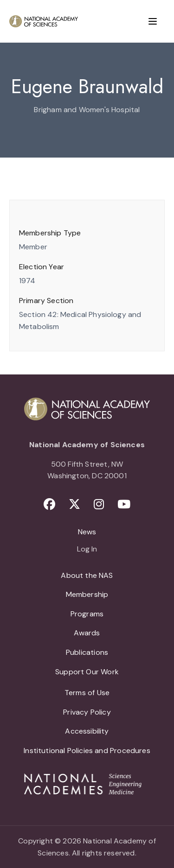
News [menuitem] (87, 532)
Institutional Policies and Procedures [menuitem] (87, 751)
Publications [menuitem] (87, 652)
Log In (87, 550)
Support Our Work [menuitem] (87, 672)
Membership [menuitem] (87, 594)
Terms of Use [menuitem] (87, 693)
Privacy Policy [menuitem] (87, 712)
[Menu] (153, 21)
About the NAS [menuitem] (87, 575)
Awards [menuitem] (87, 633)
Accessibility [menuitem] (87, 731)
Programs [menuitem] (87, 614)
